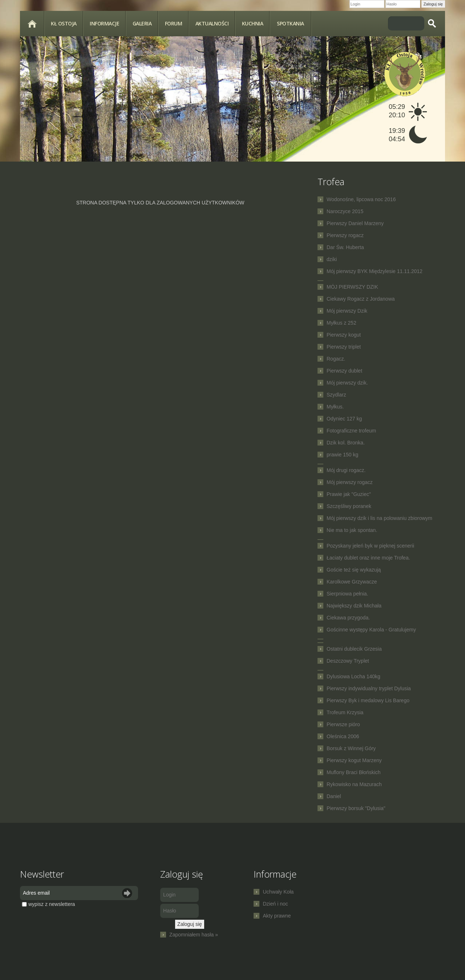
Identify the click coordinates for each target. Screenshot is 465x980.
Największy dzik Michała (354, 606)
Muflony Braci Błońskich (354, 772)
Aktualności (212, 23)
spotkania (290, 23)
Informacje (104, 23)
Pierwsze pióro (343, 724)
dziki (332, 259)
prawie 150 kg (342, 455)
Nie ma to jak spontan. (352, 530)
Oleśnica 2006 (343, 736)
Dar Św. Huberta (345, 247)
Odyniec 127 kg (344, 419)
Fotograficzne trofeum (351, 431)
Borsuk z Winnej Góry (351, 748)
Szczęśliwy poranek (349, 506)
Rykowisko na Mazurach (354, 784)
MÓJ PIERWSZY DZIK (352, 287)
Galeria (142, 23)
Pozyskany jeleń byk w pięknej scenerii (370, 546)
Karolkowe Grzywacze (352, 582)
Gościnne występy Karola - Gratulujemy (371, 630)
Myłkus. (335, 407)
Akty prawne (277, 916)
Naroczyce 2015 (345, 211)
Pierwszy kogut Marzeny (354, 760)
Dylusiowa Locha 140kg (353, 676)
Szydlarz (336, 395)
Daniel (334, 796)
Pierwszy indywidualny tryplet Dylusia (369, 688)
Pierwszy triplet (344, 347)
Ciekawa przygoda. (348, 618)
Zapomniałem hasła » (194, 935)
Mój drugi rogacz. (346, 470)
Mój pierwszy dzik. (347, 383)
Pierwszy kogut (344, 335)
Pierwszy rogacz (345, 235)
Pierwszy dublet (344, 371)
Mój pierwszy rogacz (350, 482)
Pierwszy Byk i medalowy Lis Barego (368, 700)
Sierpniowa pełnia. (347, 594)
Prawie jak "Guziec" (349, 494)
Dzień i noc (275, 904)
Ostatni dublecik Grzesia (354, 649)
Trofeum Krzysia (345, 712)
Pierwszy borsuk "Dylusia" (356, 808)
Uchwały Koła (278, 892)
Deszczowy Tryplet (348, 661)
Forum (174, 23)
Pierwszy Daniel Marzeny (355, 223)
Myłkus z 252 (341, 323)
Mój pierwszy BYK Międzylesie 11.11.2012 (375, 271)
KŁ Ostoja (64, 23)
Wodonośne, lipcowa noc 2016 (361, 199)
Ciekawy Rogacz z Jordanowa (361, 299)
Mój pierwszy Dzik (347, 311)
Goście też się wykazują (354, 570)
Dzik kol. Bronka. (346, 443)
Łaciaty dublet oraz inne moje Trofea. (368, 558)
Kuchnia (253, 23)
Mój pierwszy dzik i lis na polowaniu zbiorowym (379, 518)
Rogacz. (336, 359)
